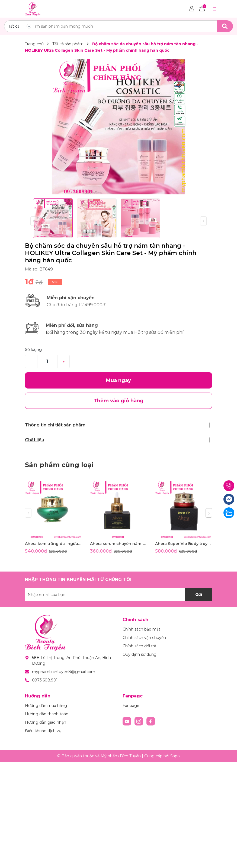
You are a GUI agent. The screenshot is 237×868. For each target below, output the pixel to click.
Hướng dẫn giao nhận (46, 722)
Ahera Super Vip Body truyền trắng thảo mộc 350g (184, 544)
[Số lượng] (47, 361)
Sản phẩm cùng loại (59, 465)
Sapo (175, 756)
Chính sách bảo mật (141, 629)
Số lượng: (34, 350)
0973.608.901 (45, 680)
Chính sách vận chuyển (144, 638)
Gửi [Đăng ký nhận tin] (199, 595)
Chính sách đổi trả (139, 646)
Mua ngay (118, 380)
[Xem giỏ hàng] (202, 9)
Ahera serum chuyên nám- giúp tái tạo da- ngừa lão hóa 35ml (118, 544)
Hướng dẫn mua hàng (46, 706)
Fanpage (131, 706)
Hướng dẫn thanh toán (47, 714)
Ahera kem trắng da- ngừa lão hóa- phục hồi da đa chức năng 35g (53, 544)
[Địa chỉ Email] (118, 595)
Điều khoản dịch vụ (43, 731)
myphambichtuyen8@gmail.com (64, 672)
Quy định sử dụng (140, 654)
